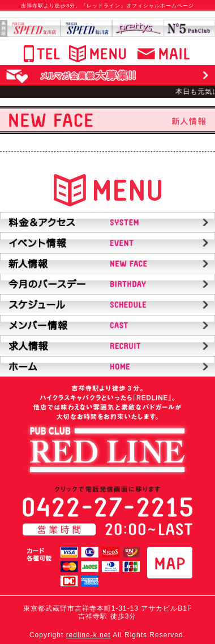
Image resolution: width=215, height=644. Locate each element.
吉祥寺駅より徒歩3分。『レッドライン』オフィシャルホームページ (107, 6)
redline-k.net (89, 635)
